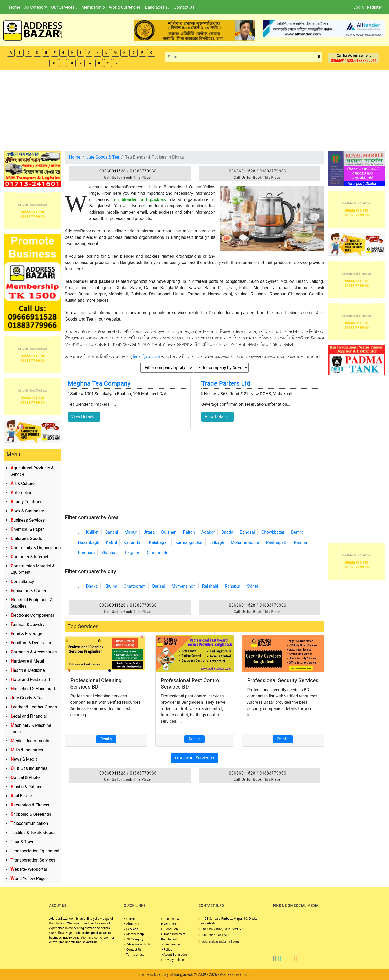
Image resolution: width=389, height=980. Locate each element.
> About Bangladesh (175, 955)
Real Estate (21, 796)
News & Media (24, 759)
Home (15, 7)
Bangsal (247, 532)
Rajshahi (210, 586)
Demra (297, 532)
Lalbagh (217, 542)
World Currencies (125, 7)
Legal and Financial (29, 716)
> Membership (134, 934)
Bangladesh (157, 7)
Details (106, 739)
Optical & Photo (25, 778)
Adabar (208, 532)
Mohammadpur (245, 542)
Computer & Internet (29, 557)
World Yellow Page (28, 878)
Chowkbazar (273, 532)
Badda (227, 532)
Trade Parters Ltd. (227, 383)
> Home (129, 919)
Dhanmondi (156, 553)
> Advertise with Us (137, 944)
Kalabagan (159, 542)
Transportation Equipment (35, 851)
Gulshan (169, 532)
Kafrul (111, 542)
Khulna (111, 586)
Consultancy (22, 581)
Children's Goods (26, 538)
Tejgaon (132, 553)
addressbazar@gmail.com (221, 941)
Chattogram (135, 586)
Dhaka (92, 586)
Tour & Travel (23, 842)
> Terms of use (134, 955)
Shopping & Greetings (31, 814)
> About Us (132, 924)
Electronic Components (32, 615)
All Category (36, 7)
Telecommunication (29, 823)
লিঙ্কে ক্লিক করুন (146, 357)
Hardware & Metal (27, 661)
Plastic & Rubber (26, 787)
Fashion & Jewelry (28, 624)
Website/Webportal (29, 869)
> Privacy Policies (173, 960)
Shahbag (110, 553)
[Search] (241, 57)
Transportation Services (33, 860)
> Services (131, 929)
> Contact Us (133, 950)
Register (374, 7)
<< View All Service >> (195, 758)
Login (358, 7)
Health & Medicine (28, 670)
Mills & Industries (27, 750)
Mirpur (131, 532)
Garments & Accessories (34, 652)
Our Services (64, 7)
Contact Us (184, 7)
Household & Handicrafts (34, 689)
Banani (112, 532)
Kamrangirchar (189, 542)
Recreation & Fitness (30, 805)
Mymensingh (184, 586)
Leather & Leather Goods (34, 707)
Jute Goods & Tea (27, 698)
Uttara (149, 532)
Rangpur (233, 586)
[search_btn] (319, 57)
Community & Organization (36, 548)
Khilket (92, 532)
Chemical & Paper (27, 529)
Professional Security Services (283, 680)
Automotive (21, 493)
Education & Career (28, 591)
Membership (93, 7)
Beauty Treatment (27, 502)
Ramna (300, 542)
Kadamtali (133, 542)
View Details (84, 417)
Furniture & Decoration (31, 643)
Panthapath (277, 542)
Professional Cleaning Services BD (96, 684)
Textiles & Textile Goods (33, 833)
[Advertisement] (195, 109)
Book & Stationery (27, 511)
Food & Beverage (26, 634)
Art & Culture (23, 483)
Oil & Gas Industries (29, 768)
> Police (167, 950)
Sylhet (253, 586)
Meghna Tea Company (99, 383)
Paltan (189, 532)
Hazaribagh (89, 542)
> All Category (134, 939)
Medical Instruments (30, 741)
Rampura (86, 553)
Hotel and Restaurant (30, 679)
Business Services (28, 520)
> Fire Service (170, 944)
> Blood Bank (170, 929)
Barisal (159, 586)
